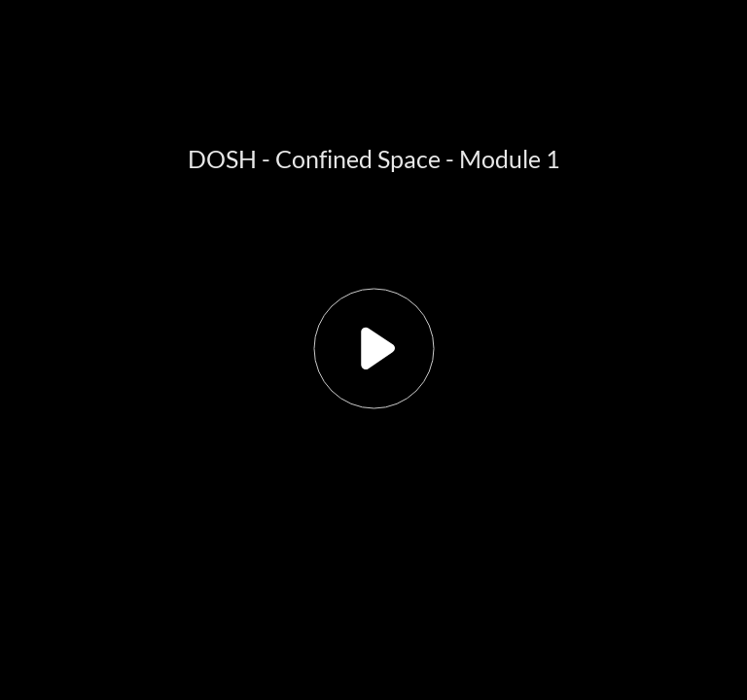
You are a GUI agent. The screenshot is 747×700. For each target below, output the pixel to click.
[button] (373, 350)
